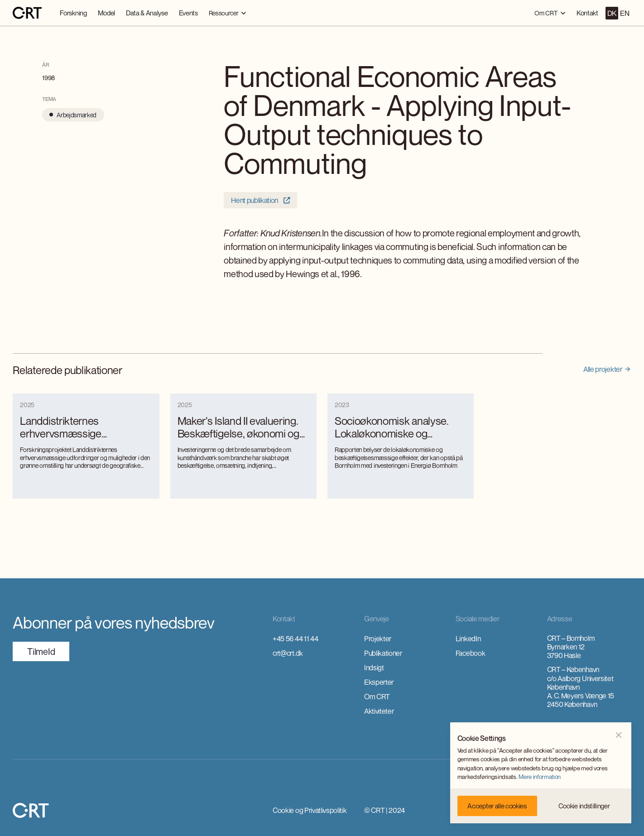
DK (612, 13)
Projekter (378, 639)
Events (188, 13)
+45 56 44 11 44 (295, 639)
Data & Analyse (147, 13)
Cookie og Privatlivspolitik (310, 810)
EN (625, 13)
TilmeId (41, 651)
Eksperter (379, 682)
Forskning (73, 13)
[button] (228, 13)
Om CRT (377, 697)
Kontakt (587, 13)
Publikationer (383, 653)
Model (106, 13)
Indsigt (374, 668)
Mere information (540, 777)
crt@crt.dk (288, 653)
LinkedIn (468, 639)
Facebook (470, 653)
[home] (27, 13)
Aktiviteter (379, 711)
